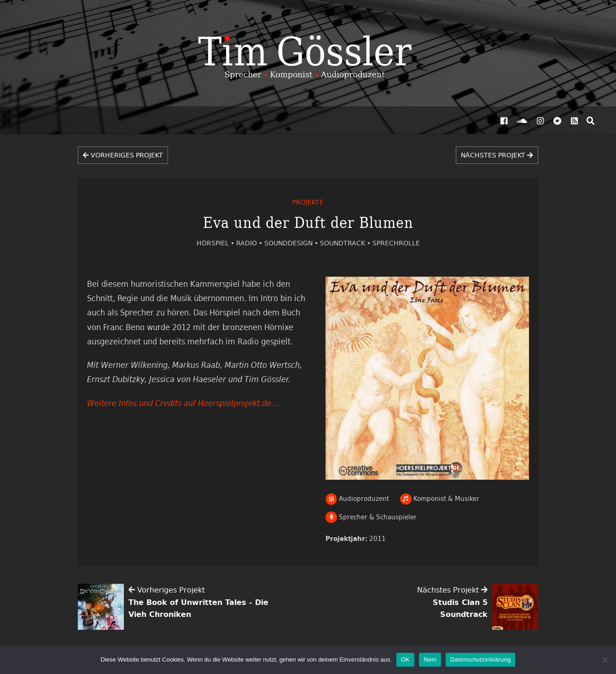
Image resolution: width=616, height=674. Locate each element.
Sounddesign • (292, 243)
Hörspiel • (216, 243)
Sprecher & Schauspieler (371, 517)
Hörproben (160, 121)
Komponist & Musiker (440, 498)
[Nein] (604, 660)
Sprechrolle (396, 243)
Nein (430, 659)
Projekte (94, 121)
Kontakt (254, 121)
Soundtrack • (346, 243)
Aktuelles (41, 121)
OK (405, 659)
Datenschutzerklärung (480, 659)
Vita (205, 121)
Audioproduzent (357, 498)
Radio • (250, 243)
